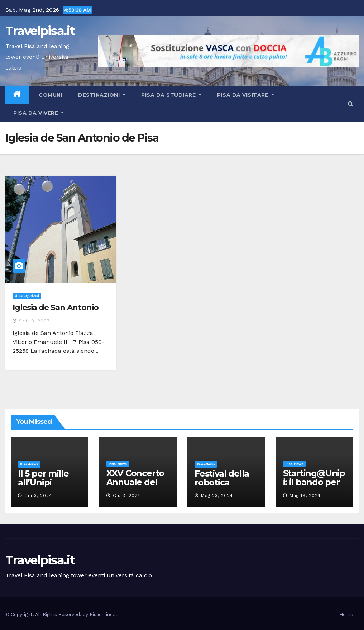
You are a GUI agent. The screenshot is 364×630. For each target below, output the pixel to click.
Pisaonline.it (104, 614)
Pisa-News (29, 464)
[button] (351, 104)
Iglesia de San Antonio (56, 307)
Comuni (50, 95)
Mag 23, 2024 (217, 496)
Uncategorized (27, 296)
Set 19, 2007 (34, 321)
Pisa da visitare (246, 95)
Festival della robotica (222, 478)
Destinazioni (102, 95)
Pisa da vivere (39, 113)
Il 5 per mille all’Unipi (43, 478)
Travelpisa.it (40, 31)
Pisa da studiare (171, 95)
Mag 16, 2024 (305, 496)
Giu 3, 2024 (38, 496)
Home (346, 614)
